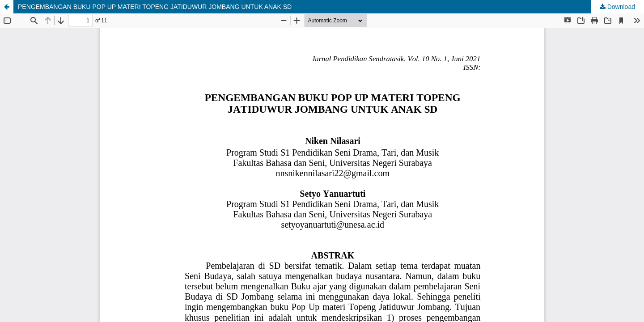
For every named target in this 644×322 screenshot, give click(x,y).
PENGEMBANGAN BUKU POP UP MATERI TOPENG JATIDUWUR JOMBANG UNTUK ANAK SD (155, 7)
